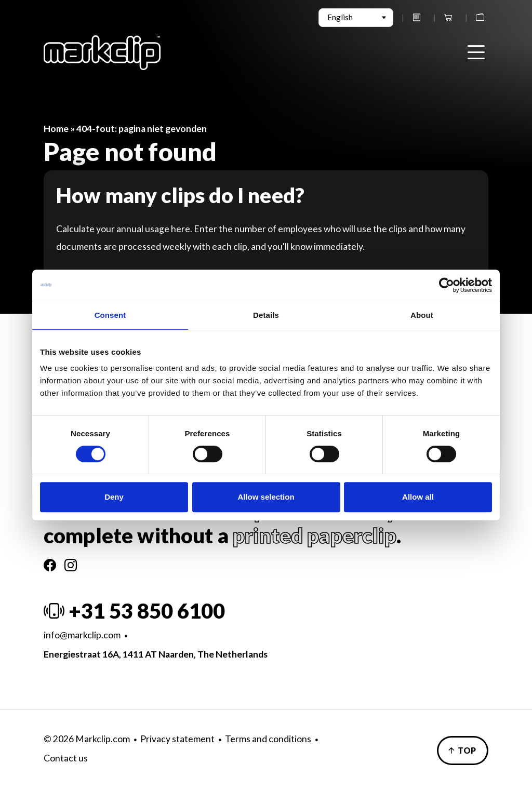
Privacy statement (177, 739)
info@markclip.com (82, 635)
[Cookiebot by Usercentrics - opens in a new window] (447, 285)
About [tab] (422, 315)
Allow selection (266, 497)
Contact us (66, 758)
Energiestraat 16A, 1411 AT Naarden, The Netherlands (156, 654)
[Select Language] (356, 18)
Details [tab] (266, 315)
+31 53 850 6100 (134, 611)
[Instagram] (71, 565)
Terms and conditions (268, 739)
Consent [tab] (110, 315)
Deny (114, 497)
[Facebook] (50, 565)
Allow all (418, 497)
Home (56, 129)
